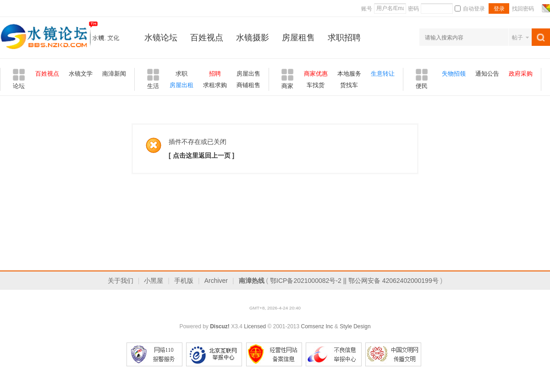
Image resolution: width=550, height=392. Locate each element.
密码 (413, 9)
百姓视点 (207, 38)
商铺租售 (248, 85)
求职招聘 (344, 38)
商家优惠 (316, 74)
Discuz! (220, 326)
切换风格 (545, 8)
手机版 (184, 281)
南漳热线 (252, 281)
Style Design (355, 326)
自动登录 (470, 9)
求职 (181, 74)
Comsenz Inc (317, 326)
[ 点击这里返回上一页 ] (201, 155)
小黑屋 (154, 281)
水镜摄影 (253, 38)
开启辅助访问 (537, 8)
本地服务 (349, 74)
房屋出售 (248, 74)
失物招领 (454, 74)
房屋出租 (181, 85)
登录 (499, 9)
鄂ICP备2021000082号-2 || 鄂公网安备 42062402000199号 (354, 281)
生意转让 (383, 74)
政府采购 (521, 74)
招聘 (215, 74)
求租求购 (215, 85)
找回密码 (523, 9)
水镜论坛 (161, 38)
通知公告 (487, 74)
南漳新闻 (114, 74)
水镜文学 (81, 74)
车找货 (316, 85)
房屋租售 (298, 38)
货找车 (349, 85)
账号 (367, 9)
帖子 (517, 38)
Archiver (216, 281)
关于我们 (121, 281)
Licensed (255, 326)
